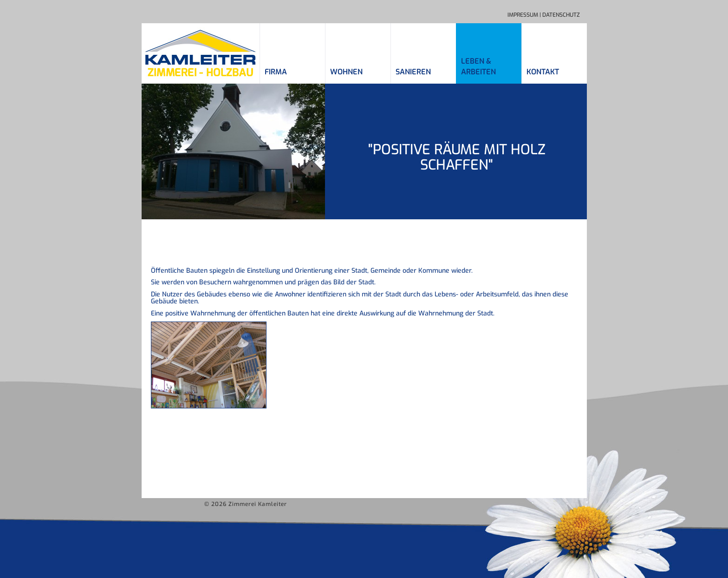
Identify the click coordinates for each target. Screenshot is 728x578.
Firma (276, 72)
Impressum (523, 15)
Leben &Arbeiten (478, 66)
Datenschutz (561, 15)
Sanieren (413, 72)
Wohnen (346, 72)
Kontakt (543, 72)
